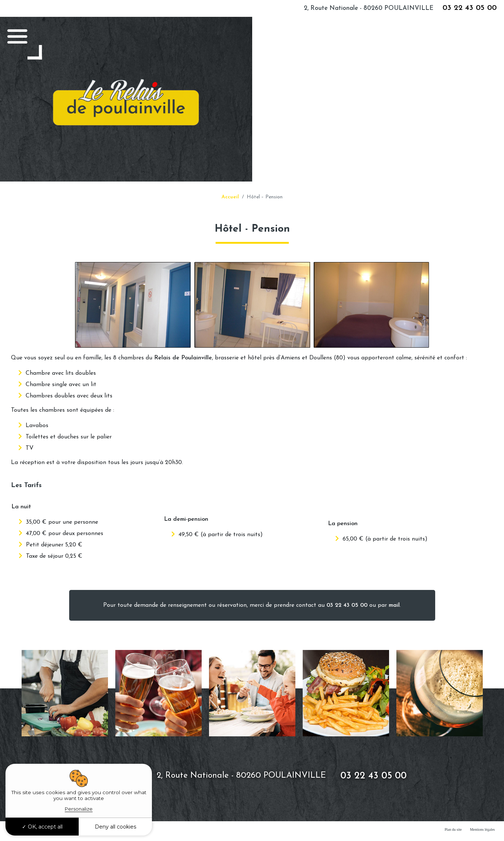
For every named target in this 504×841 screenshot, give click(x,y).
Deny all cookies (115, 827)
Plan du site (453, 829)
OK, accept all (42, 827)
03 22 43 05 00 (470, 8)
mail (394, 605)
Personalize (79, 809)
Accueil (230, 197)
